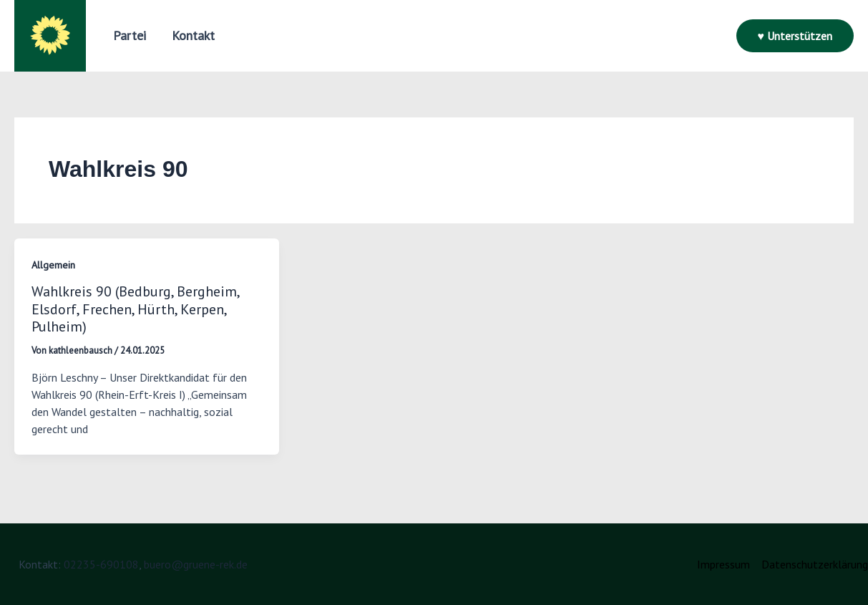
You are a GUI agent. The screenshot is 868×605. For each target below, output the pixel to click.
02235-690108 (101, 564)
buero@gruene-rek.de (196, 564)
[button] (130, 36)
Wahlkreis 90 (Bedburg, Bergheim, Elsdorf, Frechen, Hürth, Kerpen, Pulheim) (135, 309)
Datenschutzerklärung (815, 564)
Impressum (723, 564)
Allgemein (53, 265)
